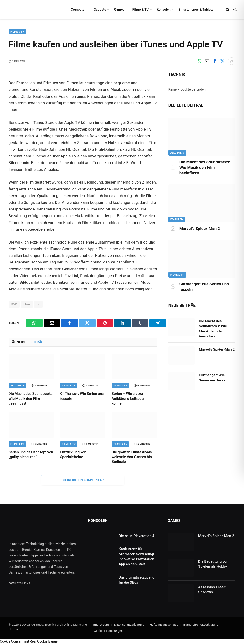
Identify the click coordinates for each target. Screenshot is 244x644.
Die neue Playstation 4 (137, 536)
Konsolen (164, 10)
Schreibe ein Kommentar (83, 480)
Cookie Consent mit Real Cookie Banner (29, 641)
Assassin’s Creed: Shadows (212, 590)
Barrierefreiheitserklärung (201, 625)
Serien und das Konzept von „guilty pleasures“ (31, 454)
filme (27, 304)
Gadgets (100, 10)
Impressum (101, 625)
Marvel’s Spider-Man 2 (200, 229)
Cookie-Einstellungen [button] (108, 631)
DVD (14, 304)
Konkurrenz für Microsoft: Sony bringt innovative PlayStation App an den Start (137, 556)
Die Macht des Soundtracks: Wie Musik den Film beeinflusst (31, 398)
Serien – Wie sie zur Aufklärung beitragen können (128, 398)
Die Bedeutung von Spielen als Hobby (213, 564)
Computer (78, 10)
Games (119, 10)
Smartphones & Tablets (196, 10)
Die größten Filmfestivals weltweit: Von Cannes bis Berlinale (132, 457)
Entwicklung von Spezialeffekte (73, 454)
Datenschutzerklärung (129, 625)
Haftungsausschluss (164, 625)
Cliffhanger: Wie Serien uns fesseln (82, 396)
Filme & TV (141, 10)
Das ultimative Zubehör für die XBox (137, 580)
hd (38, 304)
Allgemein (17, 386)
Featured (177, 219)
